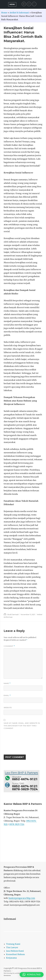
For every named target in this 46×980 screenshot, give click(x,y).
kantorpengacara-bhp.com (22, 898)
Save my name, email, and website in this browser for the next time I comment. (22, 726)
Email (7, 695)
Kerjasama (11, 958)
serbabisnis (19, 973)
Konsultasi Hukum (15, 954)
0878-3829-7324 (17, 824)
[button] (32, 975)
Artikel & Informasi (19, 13)
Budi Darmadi (13, 614)
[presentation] (14, 743)
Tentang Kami (13, 944)
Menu (12, 4)
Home (4, 13)
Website (8, 708)
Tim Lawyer (12, 947)
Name (7, 683)
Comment (9, 646)
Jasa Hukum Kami (15, 951)
